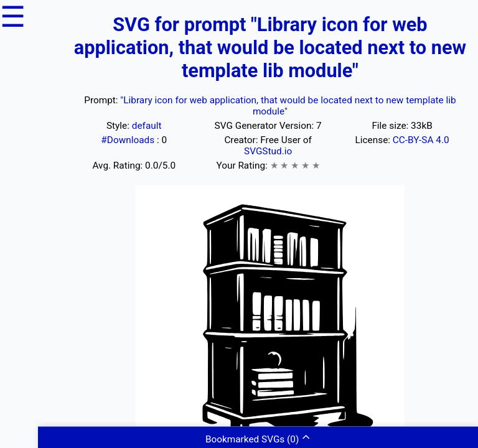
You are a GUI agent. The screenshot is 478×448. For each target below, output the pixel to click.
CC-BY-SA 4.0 (421, 140)
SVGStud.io (268, 151)
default (147, 126)
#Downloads (129, 140)
